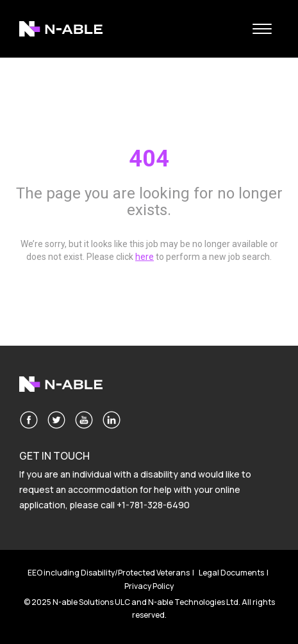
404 (149, 159)
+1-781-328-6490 (153, 505)
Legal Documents (231, 573)
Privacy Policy (149, 586)
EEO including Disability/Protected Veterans (109, 573)
